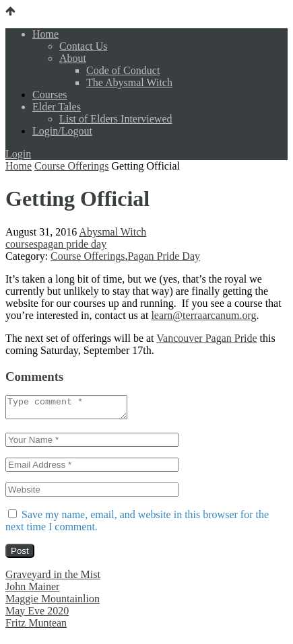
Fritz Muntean (36, 627)
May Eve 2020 (37, 615)
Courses (50, 95)
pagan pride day (72, 244)
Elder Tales (57, 107)
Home (45, 34)
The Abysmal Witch (129, 82)
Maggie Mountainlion (53, 603)
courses (22, 244)
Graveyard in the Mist (53, 578)
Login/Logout (62, 131)
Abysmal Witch (112, 232)
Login (18, 154)
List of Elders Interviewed (116, 119)
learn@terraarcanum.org (203, 315)
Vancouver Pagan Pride (206, 338)
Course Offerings (71, 166)
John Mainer (32, 591)
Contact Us (84, 46)
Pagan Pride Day (164, 256)
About (73, 58)
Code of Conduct (123, 70)
